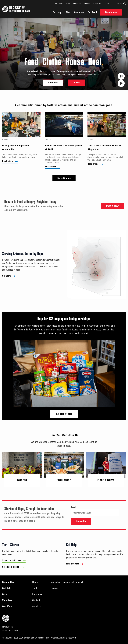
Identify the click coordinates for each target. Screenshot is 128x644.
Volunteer (79, 12)
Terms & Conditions (10, 631)
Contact (87, 4)
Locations (77, 4)
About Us (97, 4)
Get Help (57, 12)
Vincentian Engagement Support (67, 583)
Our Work (93, 12)
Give (68, 12)
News (68, 4)
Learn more (64, 414)
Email (74, 508)
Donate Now (112, 206)
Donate (76, 83)
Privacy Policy (8, 627)
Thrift (35, 589)
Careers (107, 4)
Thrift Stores (58, 4)
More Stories (64, 179)
